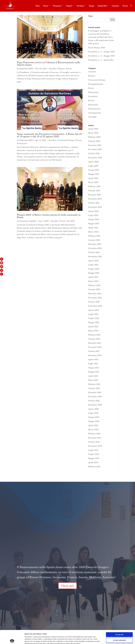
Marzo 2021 (93, 380)
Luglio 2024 (93, 215)
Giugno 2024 (94, 219)
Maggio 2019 (94, 458)
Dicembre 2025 (95, 145)
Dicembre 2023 (95, 244)
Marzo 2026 (93, 133)
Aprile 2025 (93, 178)
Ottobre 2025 (94, 153)
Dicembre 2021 (95, 343)
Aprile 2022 (93, 326)
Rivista (91, 100)
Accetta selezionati (119, 627)
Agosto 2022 (93, 310)
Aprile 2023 (93, 277)
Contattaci (115, 6)
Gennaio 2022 (94, 339)
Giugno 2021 (94, 368)
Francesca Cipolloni (28, 221)
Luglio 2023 (93, 265)
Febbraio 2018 (94, 467)
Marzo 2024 (93, 232)
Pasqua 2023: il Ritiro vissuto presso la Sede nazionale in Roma (49, 216)
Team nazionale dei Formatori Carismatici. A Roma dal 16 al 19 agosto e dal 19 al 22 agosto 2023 (49, 135)
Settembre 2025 (95, 158)
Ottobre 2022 (94, 302)
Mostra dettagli (99, 640)
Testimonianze (94, 109)
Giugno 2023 (94, 269)
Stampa (92, 6)
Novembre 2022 (95, 298)
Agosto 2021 (93, 359)
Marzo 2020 (93, 429)
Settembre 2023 (95, 256)
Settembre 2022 (95, 306)
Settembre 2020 (95, 405)
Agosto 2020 (93, 409)
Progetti (69, 6)
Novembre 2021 (95, 347)
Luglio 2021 (93, 364)
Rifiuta (119, 632)
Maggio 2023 (94, 273)
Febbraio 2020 (94, 434)
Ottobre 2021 (94, 351)
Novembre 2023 (95, 248)
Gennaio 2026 (94, 141)
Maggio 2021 (94, 372)
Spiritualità (93, 105)
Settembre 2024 (95, 207)
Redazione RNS (26, 68)
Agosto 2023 (93, 261)
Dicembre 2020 (95, 392)
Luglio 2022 (93, 314)
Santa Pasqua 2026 (96, 48)
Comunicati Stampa (66, 140)
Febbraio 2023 (94, 285)
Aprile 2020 (93, 425)
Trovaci (125, 6)
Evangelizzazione (96, 84)
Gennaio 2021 (94, 388)
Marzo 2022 (93, 331)
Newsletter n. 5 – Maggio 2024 (101, 56)
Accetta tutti (119, 621)
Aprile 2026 (93, 129)
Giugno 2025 (94, 170)
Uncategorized (94, 113)
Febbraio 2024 (94, 236)
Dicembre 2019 (95, 438)
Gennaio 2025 (94, 190)
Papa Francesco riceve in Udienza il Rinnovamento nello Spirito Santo (49, 64)
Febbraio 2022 (94, 335)
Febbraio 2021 (94, 384)
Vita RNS (70, 221)
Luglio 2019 (93, 450)
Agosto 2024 (93, 211)
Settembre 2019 (95, 446)
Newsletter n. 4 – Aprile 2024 (101, 60)
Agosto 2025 (93, 162)
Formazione (57, 6)
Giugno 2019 (94, 454)
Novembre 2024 (95, 199)
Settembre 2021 (95, 355)
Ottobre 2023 (94, 252)
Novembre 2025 (95, 149)
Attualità (53, 68)
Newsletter (93, 96)
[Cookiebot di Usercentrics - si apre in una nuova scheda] (12, 640)
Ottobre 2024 (94, 203)
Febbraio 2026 (94, 137)
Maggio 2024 (94, 223)
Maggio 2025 (94, 174)
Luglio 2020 (93, 413)
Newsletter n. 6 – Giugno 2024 (101, 52)
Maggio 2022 (94, 322)
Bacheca (61, 68)
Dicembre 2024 (95, 195)
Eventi (46, 6)
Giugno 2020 (94, 417)
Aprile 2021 (93, 376)
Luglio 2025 (93, 166)
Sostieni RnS (102, 6)
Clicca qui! (67, 586)
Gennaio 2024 (94, 240)
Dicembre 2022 (95, 293)
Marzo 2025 (93, 182)
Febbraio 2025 (94, 186)
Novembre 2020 (95, 396)
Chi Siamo (80, 6)
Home (38, 6)
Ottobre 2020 (94, 401)
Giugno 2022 (94, 318)
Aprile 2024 (93, 228)
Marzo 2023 (93, 281)
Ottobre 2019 (94, 442)
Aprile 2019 (93, 462)
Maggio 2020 (94, 421)
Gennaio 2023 (94, 289)
